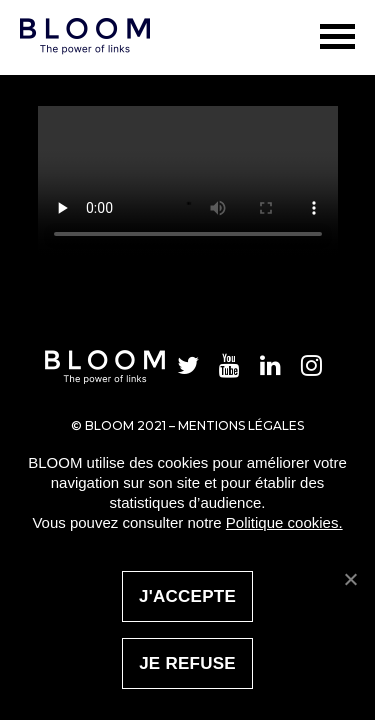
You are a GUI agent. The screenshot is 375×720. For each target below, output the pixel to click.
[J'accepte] (350, 579)
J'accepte (187, 596)
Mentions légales (241, 425)
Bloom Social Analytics (65, 7)
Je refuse (187, 663)
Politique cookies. (284, 522)
